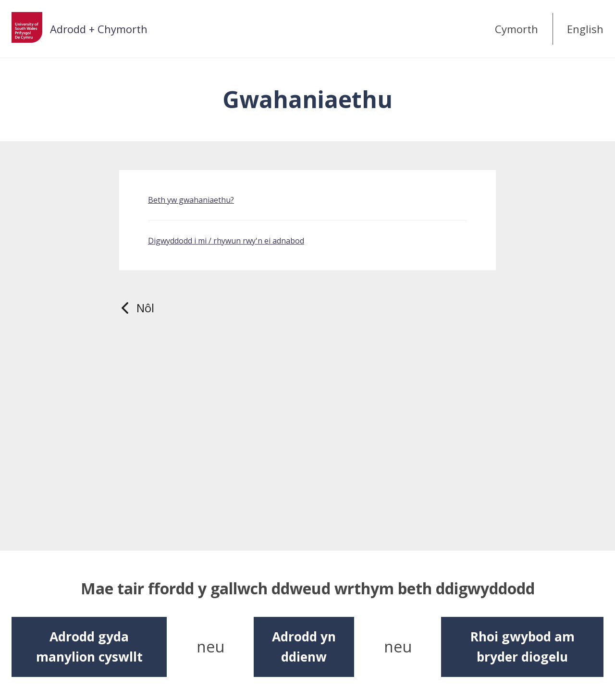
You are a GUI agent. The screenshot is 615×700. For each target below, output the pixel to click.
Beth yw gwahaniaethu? (191, 200)
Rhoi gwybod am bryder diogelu (523, 647)
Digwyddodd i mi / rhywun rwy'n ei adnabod (226, 241)
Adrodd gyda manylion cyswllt (89, 647)
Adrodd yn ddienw (304, 647)
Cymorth (517, 29)
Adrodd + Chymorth (99, 29)
